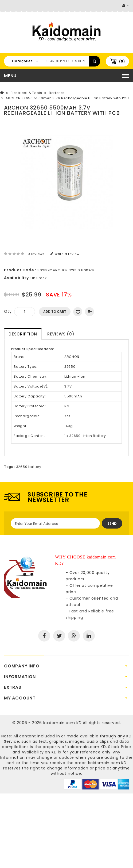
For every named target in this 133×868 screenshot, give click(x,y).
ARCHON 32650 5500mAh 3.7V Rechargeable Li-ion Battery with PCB (67, 98)
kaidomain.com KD (62, 723)
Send (112, 524)
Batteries (57, 93)
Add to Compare (89, 312)
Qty (8, 311)
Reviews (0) (61, 334)
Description (23, 334)
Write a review (65, 254)
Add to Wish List (78, 312)
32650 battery (29, 467)
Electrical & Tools (26, 93)
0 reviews (36, 254)
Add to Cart (55, 312)
